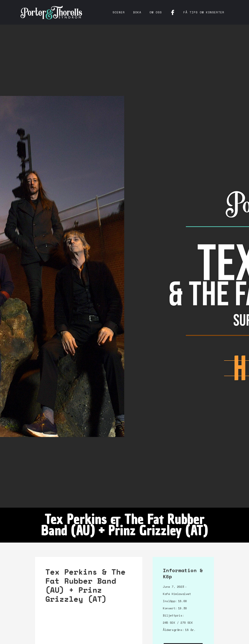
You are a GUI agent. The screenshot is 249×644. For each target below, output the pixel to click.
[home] (51, 12)
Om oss (156, 12)
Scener (119, 12)
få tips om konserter (204, 12)
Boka (137, 12)
